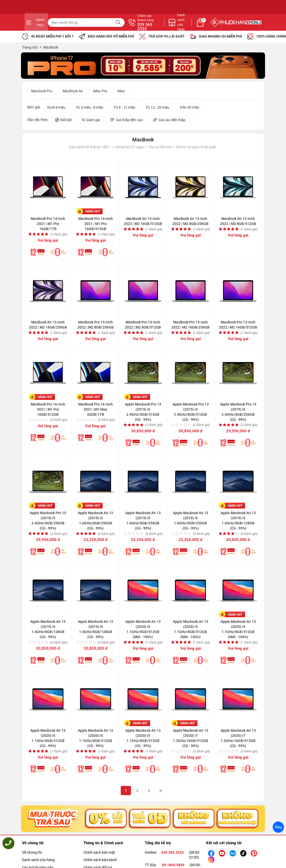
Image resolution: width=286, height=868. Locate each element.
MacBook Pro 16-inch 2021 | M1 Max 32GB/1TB (96, 410)
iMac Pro (100, 92)
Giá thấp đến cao (126, 121)
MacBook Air (73, 92)
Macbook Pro (42, 92)
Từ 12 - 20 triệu (157, 108)
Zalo (278, 827)
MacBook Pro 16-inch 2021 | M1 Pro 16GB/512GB (48, 410)
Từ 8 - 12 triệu (124, 108)
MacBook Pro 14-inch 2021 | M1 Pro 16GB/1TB (48, 224)
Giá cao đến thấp (169, 121)
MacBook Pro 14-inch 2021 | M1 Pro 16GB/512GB (96, 224)
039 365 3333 (199, 27)
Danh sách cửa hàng (38, 861)
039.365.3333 (172, 854)
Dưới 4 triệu (56, 108)
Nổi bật (63, 121)
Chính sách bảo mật (99, 854)
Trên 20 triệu (189, 108)
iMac (121, 92)
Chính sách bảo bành (100, 861)
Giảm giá (91, 121)
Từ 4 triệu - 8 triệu (90, 108)
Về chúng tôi (32, 854)
